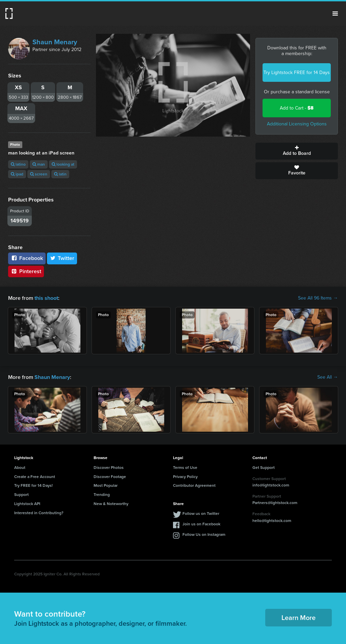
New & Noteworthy (111, 504)
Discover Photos (109, 468)
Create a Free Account (35, 476)
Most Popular (106, 485)
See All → (328, 377)
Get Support (264, 468)
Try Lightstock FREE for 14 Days (297, 73)
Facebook (27, 258)
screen (39, 174)
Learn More (299, 618)
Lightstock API (27, 504)
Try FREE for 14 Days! (33, 485)
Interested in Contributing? (39, 513)
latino (18, 164)
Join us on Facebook (201, 524)
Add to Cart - (297, 108)
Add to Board (297, 151)
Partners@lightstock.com (275, 503)
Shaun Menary (55, 42)
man (39, 164)
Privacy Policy (185, 476)
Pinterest (26, 271)
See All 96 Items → (318, 298)
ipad (17, 174)
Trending (102, 495)
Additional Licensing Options (297, 124)
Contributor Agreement (194, 485)
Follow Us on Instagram (204, 534)
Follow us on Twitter (201, 514)
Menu (335, 14)
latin (60, 174)
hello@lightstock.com (272, 521)
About (20, 468)
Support (21, 495)
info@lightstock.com (271, 485)
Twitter (62, 258)
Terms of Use (185, 468)
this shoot (46, 298)
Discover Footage (110, 476)
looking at (63, 164)
